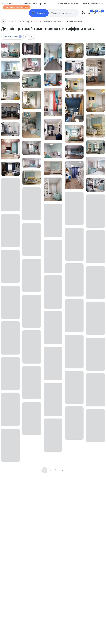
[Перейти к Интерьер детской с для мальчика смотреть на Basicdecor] (74, 68)
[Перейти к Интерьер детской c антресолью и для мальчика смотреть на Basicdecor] (74, 152)
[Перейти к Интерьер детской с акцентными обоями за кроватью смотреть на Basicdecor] (32, 49)
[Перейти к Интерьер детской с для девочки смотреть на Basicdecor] (95, 185)
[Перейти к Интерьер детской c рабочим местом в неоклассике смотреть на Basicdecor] (10, 50)
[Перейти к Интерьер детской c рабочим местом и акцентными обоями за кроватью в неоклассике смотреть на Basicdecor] (95, 49)
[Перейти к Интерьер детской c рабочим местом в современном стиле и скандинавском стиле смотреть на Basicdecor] (10, 70)
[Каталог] (39, 13)
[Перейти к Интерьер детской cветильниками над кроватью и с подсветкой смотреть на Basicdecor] (10, 91)
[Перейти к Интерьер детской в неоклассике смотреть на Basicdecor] (53, 150)
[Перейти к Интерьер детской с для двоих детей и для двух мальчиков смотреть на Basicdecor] (74, 175)
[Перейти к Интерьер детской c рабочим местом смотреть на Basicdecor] (74, 85)
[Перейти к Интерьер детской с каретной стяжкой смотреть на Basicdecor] (32, 163)
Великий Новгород (68, 4)
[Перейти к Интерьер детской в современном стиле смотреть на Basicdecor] (32, 81)
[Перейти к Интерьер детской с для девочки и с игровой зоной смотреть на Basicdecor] (10, 149)
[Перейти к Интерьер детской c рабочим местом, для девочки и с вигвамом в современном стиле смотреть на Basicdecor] (32, 65)
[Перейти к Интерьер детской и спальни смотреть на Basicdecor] (32, 178)
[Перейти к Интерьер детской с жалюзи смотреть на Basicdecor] (74, 134)
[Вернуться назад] (4, 21)
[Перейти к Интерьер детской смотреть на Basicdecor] (53, 57)
